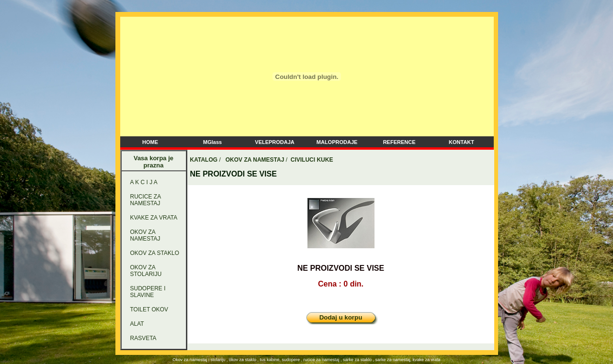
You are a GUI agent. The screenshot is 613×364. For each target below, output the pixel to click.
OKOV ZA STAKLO (155, 253)
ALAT (137, 324)
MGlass (212, 142)
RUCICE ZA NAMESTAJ (146, 200)
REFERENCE (399, 142)
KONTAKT (461, 142)
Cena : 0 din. (341, 284)
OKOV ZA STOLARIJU (146, 271)
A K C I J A (144, 182)
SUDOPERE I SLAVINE (148, 292)
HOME (150, 142)
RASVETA (143, 338)
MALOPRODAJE (337, 142)
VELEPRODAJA (275, 142)
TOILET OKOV (149, 309)
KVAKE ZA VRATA (154, 218)
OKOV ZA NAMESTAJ (145, 235)
